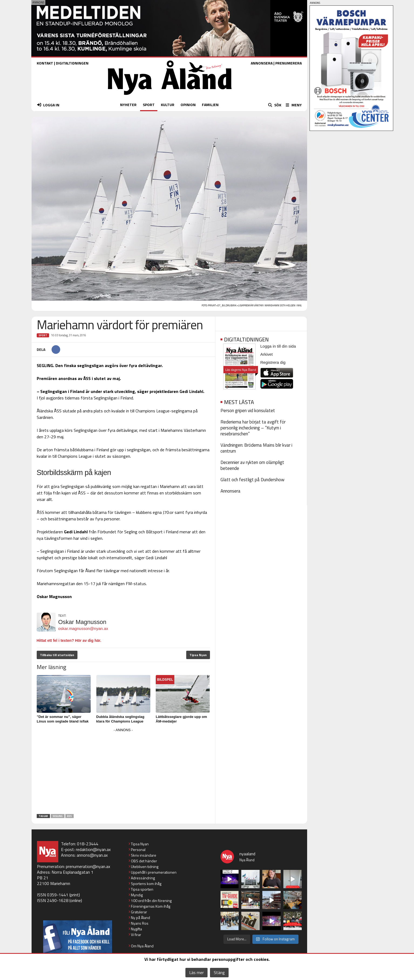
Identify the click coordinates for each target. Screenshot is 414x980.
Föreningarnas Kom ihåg (151, 906)
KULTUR (168, 105)
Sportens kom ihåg (146, 884)
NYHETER (128, 105)
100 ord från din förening (151, 901)
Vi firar (136, 935)
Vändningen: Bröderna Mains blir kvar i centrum (256, 448)
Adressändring (143, 878)
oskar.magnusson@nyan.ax (83, 628)
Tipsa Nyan (198, 655)
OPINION (188, 105)
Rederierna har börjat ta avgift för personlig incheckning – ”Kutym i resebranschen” (253, 428)
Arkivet (267, 354)
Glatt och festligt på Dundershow (252, 480)
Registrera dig (273, 362)
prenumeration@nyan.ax (88, 866)
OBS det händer (144, 861)
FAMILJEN (210, 105)
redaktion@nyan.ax (93, 849)
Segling (58, 816)
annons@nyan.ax (92, 855)
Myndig (137, 895)
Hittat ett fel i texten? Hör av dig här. (69, 640)
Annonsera (230, 491)
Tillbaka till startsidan (57, 655)
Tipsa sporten (142, 889)
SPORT (149, 105)
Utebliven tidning (145, 867)
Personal (138, 850)
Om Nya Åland (142, 946)
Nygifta (136, 929)
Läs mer (196, 972)
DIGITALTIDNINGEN (72, 63)
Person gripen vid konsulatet (248, 411)
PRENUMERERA (289, 63)
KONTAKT (45, 63)
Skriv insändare (144, 855)
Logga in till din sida (278, 346)
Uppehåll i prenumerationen (154, 872)
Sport (43, 335)
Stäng (219, 972)
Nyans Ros (140, 923)
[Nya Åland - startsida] (170, 96)
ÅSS (69, 816)
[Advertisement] (123, 771)
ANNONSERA (262, 63)
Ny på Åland (140, 918)
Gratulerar (139, 912)
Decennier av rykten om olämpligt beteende (252, 465)
